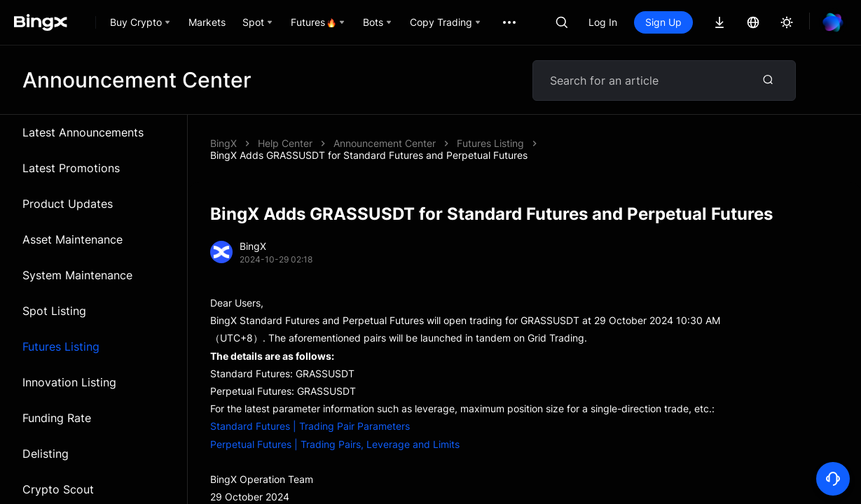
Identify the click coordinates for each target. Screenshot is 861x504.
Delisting (46, 454)
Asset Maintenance (73, 239)
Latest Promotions (71, 168)
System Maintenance (77, 275)
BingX (223, 143)
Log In (603, 22)
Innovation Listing (69, 382)
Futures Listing (61, 346)
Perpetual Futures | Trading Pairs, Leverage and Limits (335, 444)
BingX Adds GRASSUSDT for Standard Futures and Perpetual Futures (369, 155)
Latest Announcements (83, 132)
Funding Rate (57, 418)
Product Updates (68, 204)
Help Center (285, 143)
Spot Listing (54, 311)
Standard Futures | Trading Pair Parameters (310, 426)
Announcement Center (385, 143)
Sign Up (663, 22)
